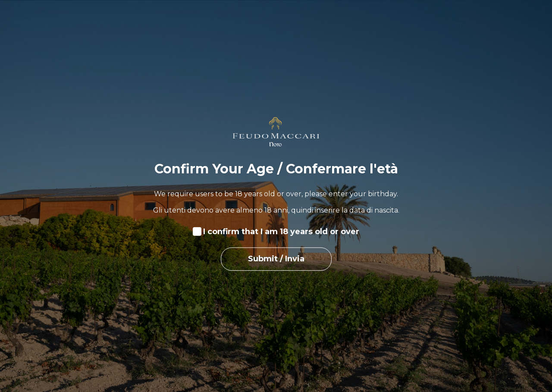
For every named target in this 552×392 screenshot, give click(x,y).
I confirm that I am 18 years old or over (281, 232)
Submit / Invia (276, 259)
